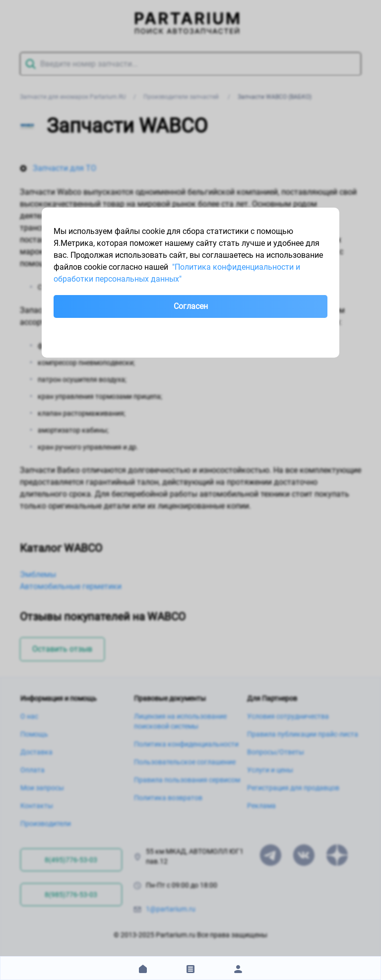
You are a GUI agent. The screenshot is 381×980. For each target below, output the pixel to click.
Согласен (191, 306)
